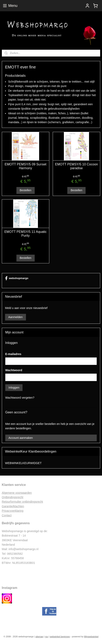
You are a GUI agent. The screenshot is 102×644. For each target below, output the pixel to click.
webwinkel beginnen (60, 637)
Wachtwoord (14, 370)
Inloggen (14, 388)
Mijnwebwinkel (91, 637)
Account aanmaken (21, 438)
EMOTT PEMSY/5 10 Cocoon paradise (77, 166)
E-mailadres (13, 354)
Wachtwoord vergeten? (20, 398)
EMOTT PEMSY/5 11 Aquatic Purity (25, 234)
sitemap (39, 637)
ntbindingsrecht (14, 497)
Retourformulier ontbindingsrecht (22, 502)
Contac (6, 515)
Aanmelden (16, 317)
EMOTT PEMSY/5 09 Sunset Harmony (26, 166)
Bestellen (26, 190)
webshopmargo (17, 278)
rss (47, 637)
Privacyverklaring (13, 511)
